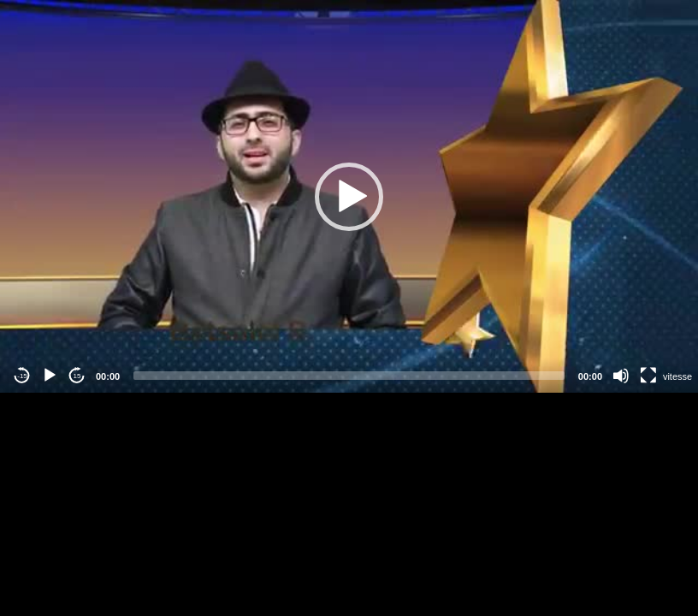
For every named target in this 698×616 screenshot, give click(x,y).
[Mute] (621, 376)
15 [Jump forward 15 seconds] (77, 376)
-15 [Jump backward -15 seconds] (22, 376)
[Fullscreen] (648, 376)
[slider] (349, 376)
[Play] (50, 376)
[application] (349, 196)
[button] (349, 197)
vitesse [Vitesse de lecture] (677, 376)
